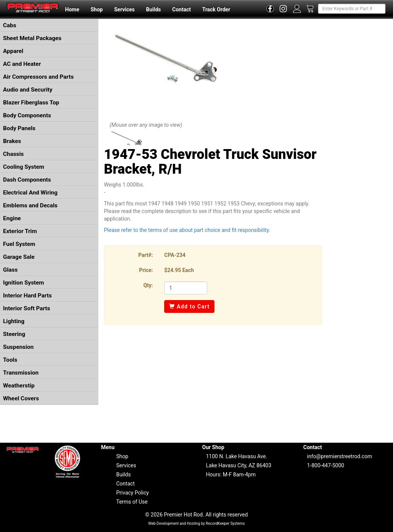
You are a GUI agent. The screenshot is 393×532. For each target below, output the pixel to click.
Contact (181, 9)
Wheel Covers (21, 398)
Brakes (12, 141)
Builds (153, 9)
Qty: (148, 285)
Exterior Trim (20, 231)
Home (72, 9)
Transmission (21, 373)
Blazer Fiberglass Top (31, 103)
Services (124, 9)
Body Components (27, 115)
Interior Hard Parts (27, 296)
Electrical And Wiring (30, 193)
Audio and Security (28, 90)
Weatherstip (19, 386)
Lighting (14, 321)
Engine (12, 218)
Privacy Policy (132, 493)
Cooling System (24, 167)
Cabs (10, 25)
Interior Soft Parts (26, 308)
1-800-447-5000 (326, 465)
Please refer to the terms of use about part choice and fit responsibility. (187, 230)
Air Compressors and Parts (38, 77)
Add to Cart (189, 306)
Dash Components (27, 180)
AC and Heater (22, 64)
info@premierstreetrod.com (340, 456)
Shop (96, 9)
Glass (10, 270)
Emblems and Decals (30, 205)
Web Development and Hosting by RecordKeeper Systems (197, 523)
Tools (10, 360)
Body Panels (19, 128)
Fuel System (19, 244)
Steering (14, 334)
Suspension (18, 347)
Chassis (13, 154)
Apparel (13, 51)
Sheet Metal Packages (32, 38)
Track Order (216, 9)
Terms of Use (132, 502)
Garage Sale (19, 257)
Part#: (145, 255)
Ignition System (23, 283)
